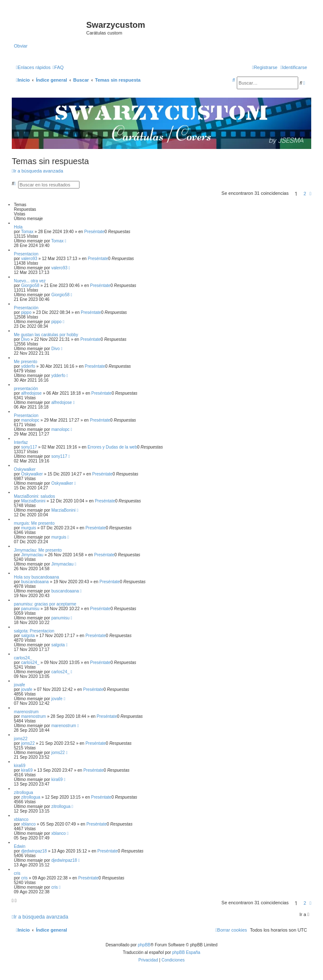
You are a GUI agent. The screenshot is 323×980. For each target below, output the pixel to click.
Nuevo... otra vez (30, 281)
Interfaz (21, 442)
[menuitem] (58, 67)
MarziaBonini (33, 501)
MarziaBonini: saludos (34, 496)
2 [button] (305, 194)
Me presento (26, 362)
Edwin (20, 846)
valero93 (29, 259)
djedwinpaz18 (34, 851)
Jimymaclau (32, 555)
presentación (26, 389)
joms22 (21, 739)
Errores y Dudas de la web (112, 447)
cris (17, 873)
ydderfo (28, 366)
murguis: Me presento (34, 523)
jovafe (20, 685)
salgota (28, 636)
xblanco (21, 819)
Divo (25, 339)
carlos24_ (23, 658)
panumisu (30, 609)
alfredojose (31, 393)
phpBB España (186, 952)
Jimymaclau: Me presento (38, 550)
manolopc (30, 420)
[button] (310, 194)
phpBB (144, 945)
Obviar (21, 46)
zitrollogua (24, 793)
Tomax (27, 232)
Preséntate (94, 232)
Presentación (26, 308)
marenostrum (26, 712)
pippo (26, 312)
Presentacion (26, 254)
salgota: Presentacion (34, 631)
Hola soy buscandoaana (36, 577)
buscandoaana (35, 582)
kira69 (20, 766)
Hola (18, 227)
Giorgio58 (30, 286)
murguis (29, 528)
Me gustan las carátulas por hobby (46, 335)
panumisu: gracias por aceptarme (45, 604)
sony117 (29, 447)
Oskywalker (25, 469)
